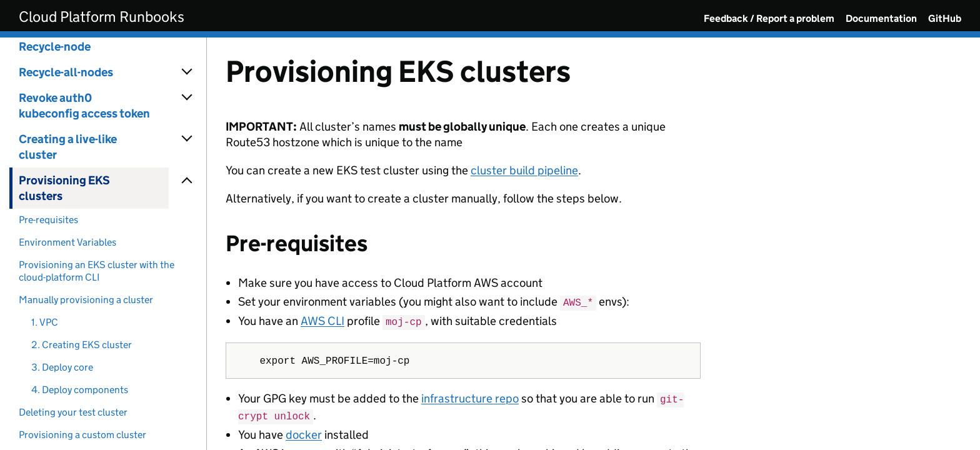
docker (304, 432)
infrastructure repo (470, 397)
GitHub (945, 18)
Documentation (881, 18)
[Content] (593, 244)
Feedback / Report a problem (769, 18)
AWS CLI (322, 320)
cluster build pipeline (524, 170)
